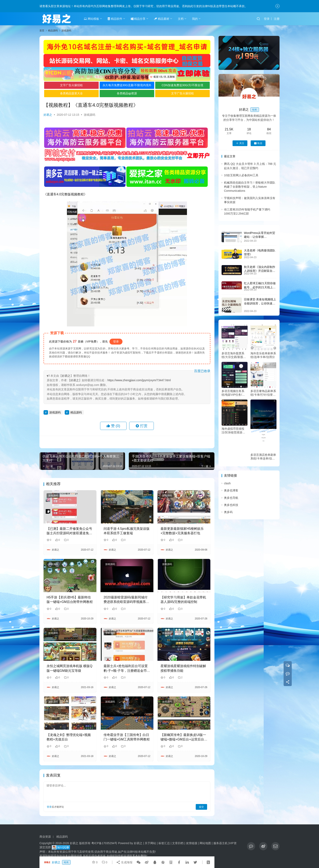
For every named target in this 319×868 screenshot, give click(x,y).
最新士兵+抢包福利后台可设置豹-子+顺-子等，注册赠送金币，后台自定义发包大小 (127, 669)
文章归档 (178, 843)
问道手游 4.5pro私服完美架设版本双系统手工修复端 (127, 531)
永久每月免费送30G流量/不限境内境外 (127, 85)
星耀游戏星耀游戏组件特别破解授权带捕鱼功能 (183, 668)
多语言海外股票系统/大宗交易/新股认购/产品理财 (234, 355)
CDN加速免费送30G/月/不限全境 (183, 85)
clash (227, 483)
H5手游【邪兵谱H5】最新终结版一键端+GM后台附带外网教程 (70, 600)
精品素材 (162, 19)
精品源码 (76, 412)
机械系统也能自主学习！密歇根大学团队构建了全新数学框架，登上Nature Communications (250, 187)
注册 (277, 19)
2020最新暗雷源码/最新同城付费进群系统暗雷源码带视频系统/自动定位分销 (127, 600)
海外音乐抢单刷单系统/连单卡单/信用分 (263, 355)
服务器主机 (221, 843)
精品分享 (138, 19)
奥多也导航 (231, 498)
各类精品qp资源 (127, 93)
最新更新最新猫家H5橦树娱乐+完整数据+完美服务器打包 (182, 531)
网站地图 (205, 843)
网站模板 (91, 19)
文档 (181, 19)
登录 (267, 19)
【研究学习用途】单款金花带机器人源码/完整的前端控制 (183, 600)
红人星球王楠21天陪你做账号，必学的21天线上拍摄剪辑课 (260, 287)
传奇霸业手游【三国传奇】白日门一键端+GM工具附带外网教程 (127, 737)
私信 (258, 143)
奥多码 (228, 512)
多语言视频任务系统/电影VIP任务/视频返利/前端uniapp (233, 393)
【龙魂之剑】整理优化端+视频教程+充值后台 (69, 737)
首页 (42, 31)
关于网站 (150, 843)
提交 (201, 807)
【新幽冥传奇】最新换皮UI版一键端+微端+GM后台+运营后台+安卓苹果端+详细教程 (183, 737)
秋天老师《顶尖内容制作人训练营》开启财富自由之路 (260, 271)
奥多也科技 (231, 505)
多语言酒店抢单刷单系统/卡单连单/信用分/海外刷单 (263, 457)
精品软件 (115, 19)
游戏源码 (90, 115)
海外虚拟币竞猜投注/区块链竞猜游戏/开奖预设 (234, 431)
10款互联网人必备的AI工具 (241, 175)
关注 (240, 143)
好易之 (48, 115)
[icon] (251, 846)
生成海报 (124, 862)
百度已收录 (202, 371)
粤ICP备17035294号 (104, 843)
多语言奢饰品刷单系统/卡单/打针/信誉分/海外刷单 (263, 393)
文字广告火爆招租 (71, 85)
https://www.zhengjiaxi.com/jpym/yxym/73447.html (139, 380)
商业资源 (45, 837)
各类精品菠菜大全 (71, 93)
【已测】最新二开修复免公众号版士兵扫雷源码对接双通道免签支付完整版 (69, 531)
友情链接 (192, 843)
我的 (195, 19)
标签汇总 (164, 843)
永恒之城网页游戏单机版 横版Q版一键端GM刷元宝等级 (69, 668)
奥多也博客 (231, 490)
